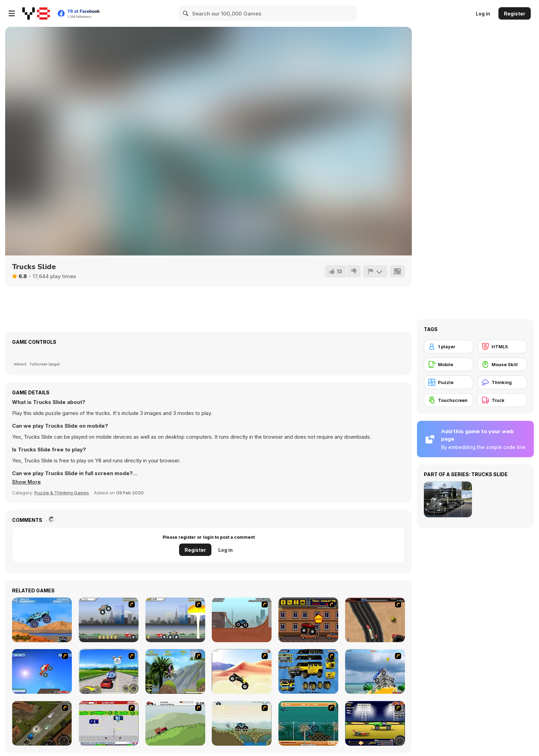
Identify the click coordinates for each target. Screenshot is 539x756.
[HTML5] (502, 347)
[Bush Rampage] (308, 723)
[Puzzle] (449, 382)
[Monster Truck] (242, 671)
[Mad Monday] (109, 723)
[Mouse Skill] (502, 364)
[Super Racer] (375, 671)
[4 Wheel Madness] (42, 620)
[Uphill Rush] (175, 671)
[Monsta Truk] (42, 671)
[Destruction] (175, 620)
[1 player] (449, 347)
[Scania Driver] (42, 723)
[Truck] (502, 400)
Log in (483, 14)
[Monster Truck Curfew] (308, 620)
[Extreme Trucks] (242, 723)
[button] (27, 482)
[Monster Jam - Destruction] (109, 620)
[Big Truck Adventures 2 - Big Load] (175, 723)
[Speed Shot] (109, 671)
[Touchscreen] (449, 400)
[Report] (375, 271)
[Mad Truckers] (375, 620)
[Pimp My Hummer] (308, 671)
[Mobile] (449, 364)
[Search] (186, 13)
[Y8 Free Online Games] (36, 13)
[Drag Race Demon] (375, 723)
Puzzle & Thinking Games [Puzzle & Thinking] (62, 493)
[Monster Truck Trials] (242, 620)
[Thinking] (502, 382)
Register (515, 14)
